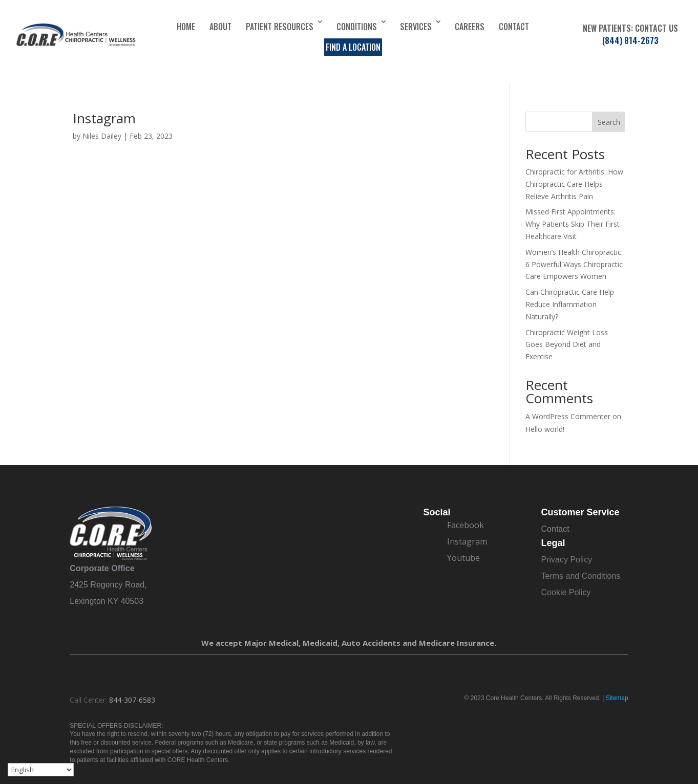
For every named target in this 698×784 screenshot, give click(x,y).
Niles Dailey (102, 136)
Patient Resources (280, 27)
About (220, 27)
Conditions (357, 27)
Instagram (104, 118)
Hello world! (545, 429)
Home (186, 27)
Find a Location (353, 47)
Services (416, 27)
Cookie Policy (566, 592)
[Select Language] (41, 770)
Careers (470, 27)
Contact (514, 27)
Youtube (463, 558)
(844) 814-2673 (630, 40)
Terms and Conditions (581, 576)
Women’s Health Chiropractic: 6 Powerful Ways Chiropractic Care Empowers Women (574, 264)
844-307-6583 (132, 700)
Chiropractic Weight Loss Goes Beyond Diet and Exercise (567, 345)
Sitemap (617, 698)
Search (609, 122)
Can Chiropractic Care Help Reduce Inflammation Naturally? (570, 304)
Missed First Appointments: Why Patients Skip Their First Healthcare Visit (573, 224)
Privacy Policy (567, 560)
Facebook (466, 525)
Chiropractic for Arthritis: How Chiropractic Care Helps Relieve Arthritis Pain (574, 184)
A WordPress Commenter (568, 416)
